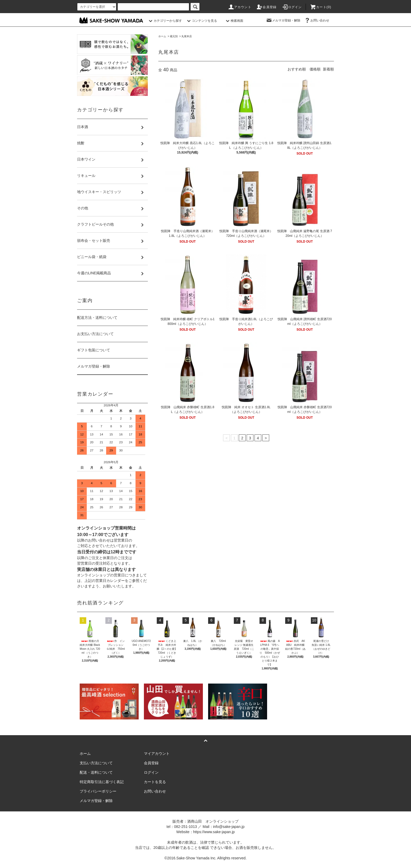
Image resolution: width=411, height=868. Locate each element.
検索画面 (234, 21)
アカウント (240, 7)
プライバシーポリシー (98, 791)
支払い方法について (96, 763)
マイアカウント (157, 754)
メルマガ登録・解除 (283, 20)
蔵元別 (174, 36)
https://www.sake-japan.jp (214, 832)
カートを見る (155, 782)
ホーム (162, 36)
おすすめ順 (297, 69)
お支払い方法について (95, 334)
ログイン (292, 7)
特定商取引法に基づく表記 (102, 782)
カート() (321, 7)
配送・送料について (96, 772)
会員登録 (266, 7)
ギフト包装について (94, 350)
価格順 (315, 69)
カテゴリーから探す (165, 21)
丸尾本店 (187, 36)
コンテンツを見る (201, 21)
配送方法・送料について (97, 318)
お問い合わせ (317, 20)
